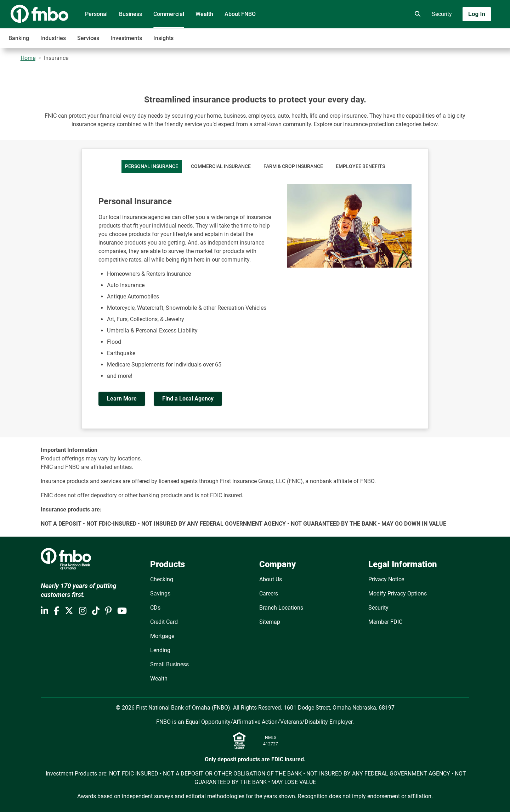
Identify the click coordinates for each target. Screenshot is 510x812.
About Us (271, 579)
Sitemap (270, 622)
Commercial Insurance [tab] (221, 166)
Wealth (204, 14)
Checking (162, 579)
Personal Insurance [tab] (152, 166)
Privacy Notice (386, 579)
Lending (160, 650)
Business (131, 14)
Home (28, 58)
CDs (155, 608)
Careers (269, 593)
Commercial (169, 14)
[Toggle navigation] (454, 34)
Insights (163, 38)
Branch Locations (281, 608)
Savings (160, 593)
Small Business (169, 664)
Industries (53, 38)
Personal (96, 14)
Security (442, 14)
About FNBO (240, 14)
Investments (126, 38)
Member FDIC (385, 622)
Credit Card (164, 622)
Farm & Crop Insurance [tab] (293, 166)
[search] (416, 14)
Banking (19, 38)
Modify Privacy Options (398, 593)
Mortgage (162, 636)
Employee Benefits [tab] (360, 166)
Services (88, 38)
